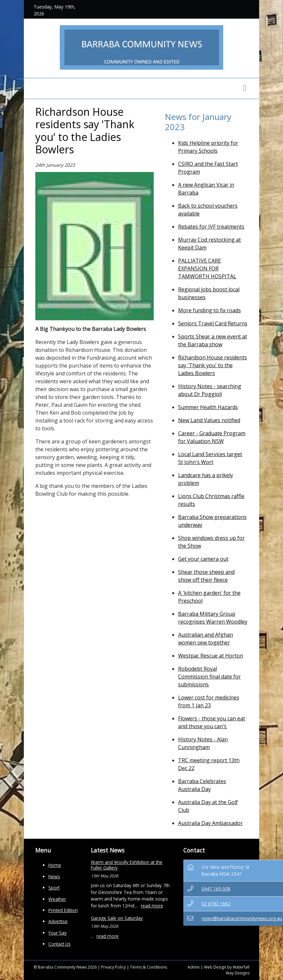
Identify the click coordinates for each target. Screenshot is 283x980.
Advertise (58, 921)
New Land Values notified (209, 420)
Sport (54, 888)
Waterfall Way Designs (238, 970)
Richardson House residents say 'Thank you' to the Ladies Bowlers (213, 365)
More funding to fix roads (209, 310)
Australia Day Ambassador (210, 823)
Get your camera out (203, 559)
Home (55, 865)
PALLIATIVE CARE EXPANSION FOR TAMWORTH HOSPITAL (207, 268)
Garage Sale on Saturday (117, 918)
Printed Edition (63, 910)
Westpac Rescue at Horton (211, 656)
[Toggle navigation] (245, 88)
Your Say (58, 933)
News (54, 877)
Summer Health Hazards (208, 407)
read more (152, 906)
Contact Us (59, 944)
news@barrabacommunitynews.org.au (242, 918)
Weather (57, 899)
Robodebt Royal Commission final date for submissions (209, 677)
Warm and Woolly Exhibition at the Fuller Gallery (127, 865)
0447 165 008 (216, 889)
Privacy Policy (113, 967)
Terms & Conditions (149, 967)
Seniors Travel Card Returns (213, 323)
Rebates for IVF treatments (211, 227)
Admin (194, 967)
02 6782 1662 (216, 904)
